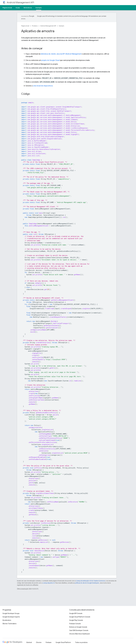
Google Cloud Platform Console (80, 617)
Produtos (35, 26)
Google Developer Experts (11, 617)
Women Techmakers (10, 624)
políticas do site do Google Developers (87, 583)
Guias (18, 8)
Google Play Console (76, 620)
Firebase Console (75, 624)
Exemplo (62, 26)
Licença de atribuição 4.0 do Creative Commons (90, 581)
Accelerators (7, 620)
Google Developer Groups (11, 613)
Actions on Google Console (78, 627)
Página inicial (7, 8)
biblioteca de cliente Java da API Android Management (61, 54)
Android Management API (20, 2)
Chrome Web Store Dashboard (79, 634)
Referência (28, 8)
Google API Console (76, 613)
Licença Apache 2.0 (49, 583)
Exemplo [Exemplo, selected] (39, 8)
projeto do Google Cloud (51, 60)
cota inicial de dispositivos (43, 86)
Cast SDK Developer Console (79, 630)
